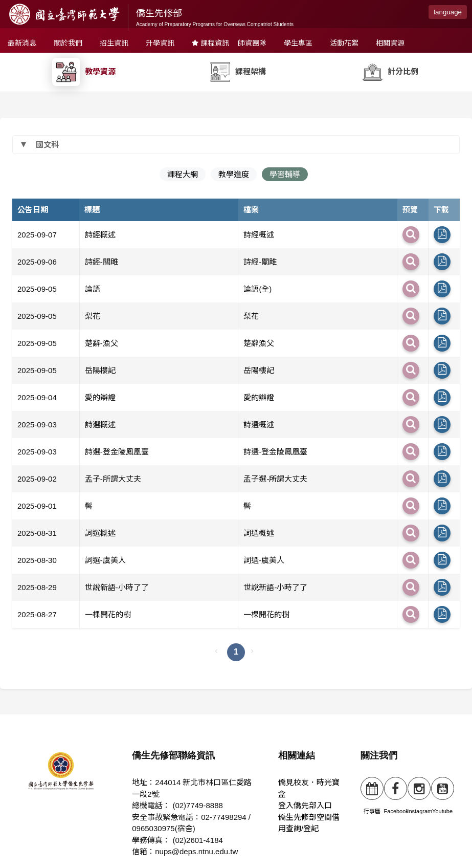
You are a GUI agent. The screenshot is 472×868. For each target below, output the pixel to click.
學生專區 (298, 43)
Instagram (420, 796)
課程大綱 (183, 174)
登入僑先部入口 (305, 805)
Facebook (396, 796)
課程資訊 (210, 43)
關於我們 (68, 43)
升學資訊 (160, 43)
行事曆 (372, 796)
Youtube (443, 796)
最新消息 (22, 43)
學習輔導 (285, 174)
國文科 (47, 145)
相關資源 (390, 43)
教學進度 (234, 174)
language (448, 12)
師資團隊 (252, 43)
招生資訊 (114, 43)
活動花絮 (344, 43)
